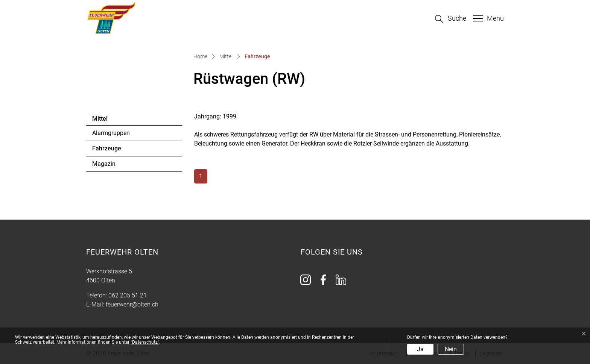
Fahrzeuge (113, 150)
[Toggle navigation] (487, 18)
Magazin (104, 164)
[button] (451, 19)
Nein (451, 349)
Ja (420, 349)
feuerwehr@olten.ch (132, 304)
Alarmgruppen (111, 133)
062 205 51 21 (128, 295)
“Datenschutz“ (145, 342)
